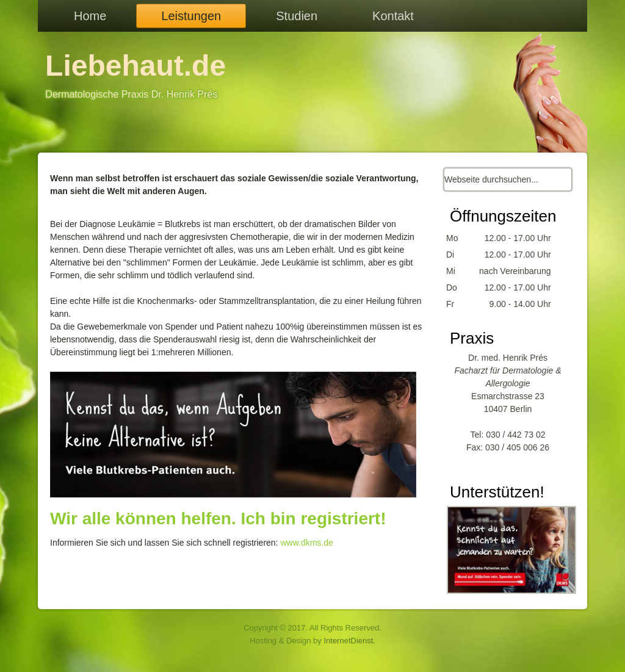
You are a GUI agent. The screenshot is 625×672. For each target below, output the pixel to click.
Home (90, 16)
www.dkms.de (306, 543)
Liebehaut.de (135, 66)
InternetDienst (348, 641)
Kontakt (393, 16)
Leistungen (191, 16)
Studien (297, 16)
